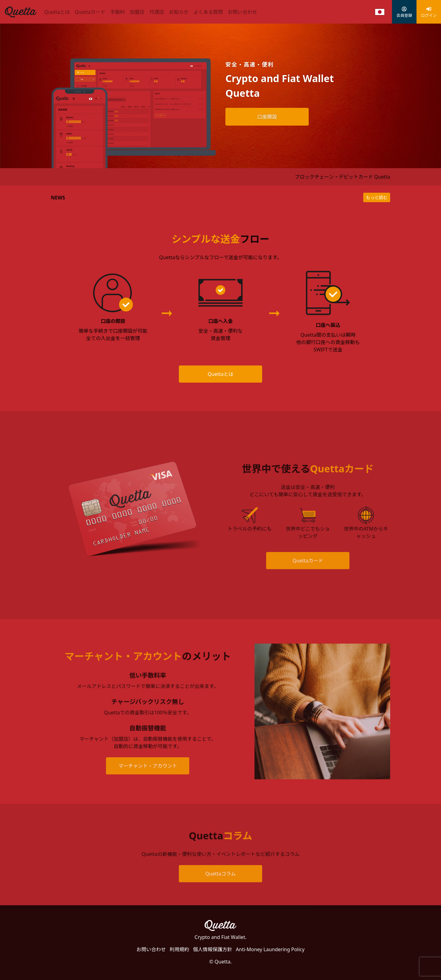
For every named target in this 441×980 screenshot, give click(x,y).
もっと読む (377, 197)
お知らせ (179, 12)
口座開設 (267, 117)
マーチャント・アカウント (148, 776)
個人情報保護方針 (213, 949)
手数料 (118, 12)
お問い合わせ (243, 12)
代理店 (157, 12)
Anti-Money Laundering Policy (270, 949)
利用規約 (179, 949)
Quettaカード (90, 12)
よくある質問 (208, 12)
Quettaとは (57, 12)
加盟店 (137, 12)
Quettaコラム (220, 884)
